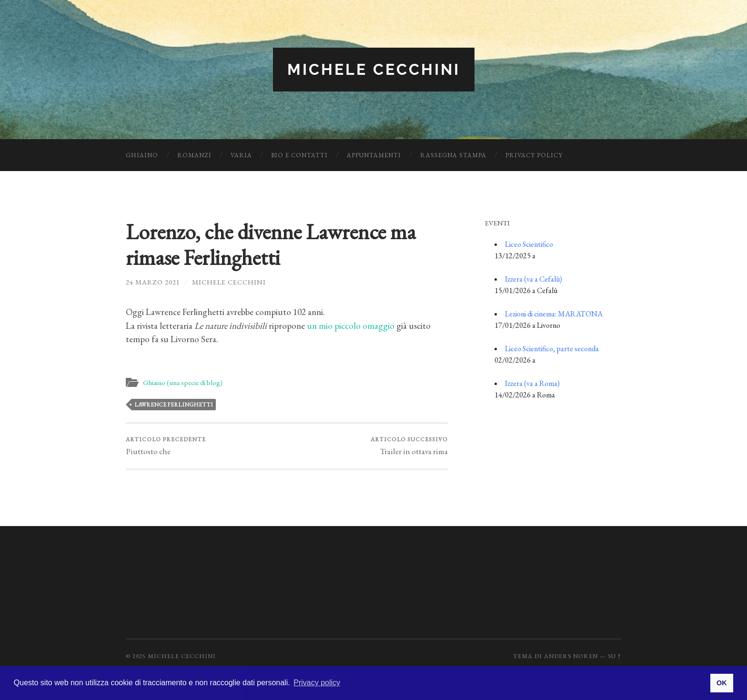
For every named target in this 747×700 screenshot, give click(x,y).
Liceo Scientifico (529, 244)
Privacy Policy (534, 155)
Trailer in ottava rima (409, 446)
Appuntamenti (374, 155)
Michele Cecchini (374, 69)
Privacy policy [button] (317, 683)
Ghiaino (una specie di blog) (183, 383)
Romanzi (194, 155)
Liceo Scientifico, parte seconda (552, 349)
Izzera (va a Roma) (532, 383)
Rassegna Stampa (453, 155)
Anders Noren (571, 656)
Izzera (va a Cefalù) (534, 279)
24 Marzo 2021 (153, 282)
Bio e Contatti (299, 155)
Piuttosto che (166, 446)
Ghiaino (142, 155)
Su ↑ (615, 656)
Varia (241, 155)
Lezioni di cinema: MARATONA (554, 314)
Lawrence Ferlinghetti (174, 405)
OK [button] (722, 683)
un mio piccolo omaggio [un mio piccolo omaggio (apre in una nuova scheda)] (351, 326)
